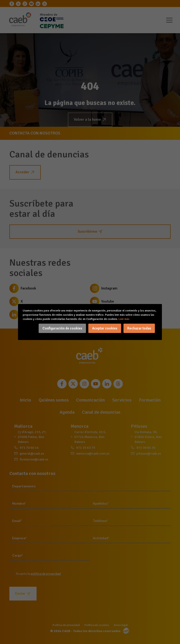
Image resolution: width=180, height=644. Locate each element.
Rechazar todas (139, 328)
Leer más (124, 319)
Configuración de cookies (62, 328)
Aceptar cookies (105, 328)
